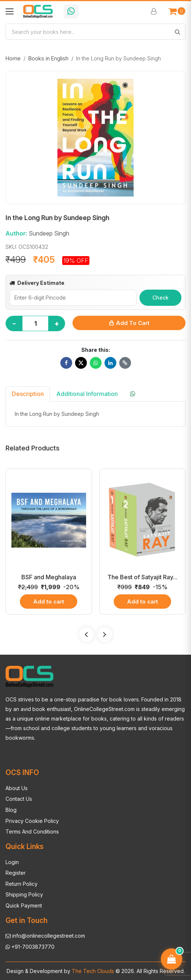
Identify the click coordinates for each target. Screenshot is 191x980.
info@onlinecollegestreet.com (45, 936)
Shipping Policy (24, 894)
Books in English (48, 58)
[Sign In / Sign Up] (155, 11)
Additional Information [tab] (87, 394)
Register (16, 873)
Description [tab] (28, 394)
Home (13, 58)
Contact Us (19, 799)
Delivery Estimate (37, 283)
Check (160, 298)
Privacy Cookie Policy (32, 821)
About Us (17, 788)
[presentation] (86, 634)
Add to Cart (129, 323)
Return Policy (22, 884)
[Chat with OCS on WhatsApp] (71, 11)
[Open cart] (177, 11)
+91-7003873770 (30, 947)
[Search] (177, 32)
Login (12, 862)
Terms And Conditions (32, 832)
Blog (11, 810)
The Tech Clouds (92, 971)
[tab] (134, 394)
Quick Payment (24, 905)
